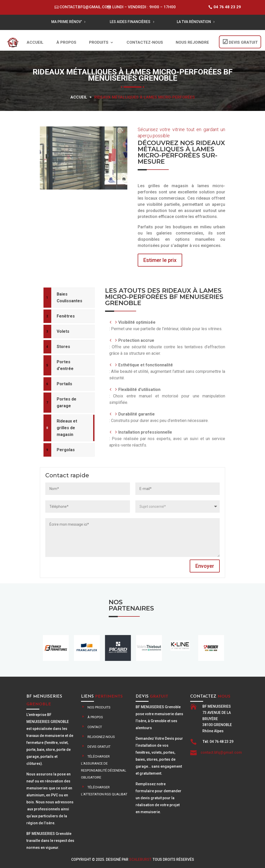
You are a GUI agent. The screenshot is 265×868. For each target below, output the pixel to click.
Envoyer (205, 566)
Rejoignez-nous (101, 737)
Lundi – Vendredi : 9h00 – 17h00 (144, 7)
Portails (64, 384)
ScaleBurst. (141, 859)
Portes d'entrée (65, 365)
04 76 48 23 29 (227, 7)
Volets (63, 331)
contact (95, 727)
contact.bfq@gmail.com (85, 7)
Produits (99, 42)
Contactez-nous (145, 42)
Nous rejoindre (192, 42)
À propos (66, 42)
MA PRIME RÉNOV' (67, 22)
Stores (63, 347)
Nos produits (99, 707)
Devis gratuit (99, 747)
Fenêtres (66, 316)
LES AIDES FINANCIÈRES (130, 22)
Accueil (35, 42)
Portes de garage (67, 402)
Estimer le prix (160, 260)
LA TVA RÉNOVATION (194, 22)
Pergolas (66, 450)
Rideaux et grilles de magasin (67, 428)
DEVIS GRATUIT (243, 42)
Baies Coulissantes (69, 297)
